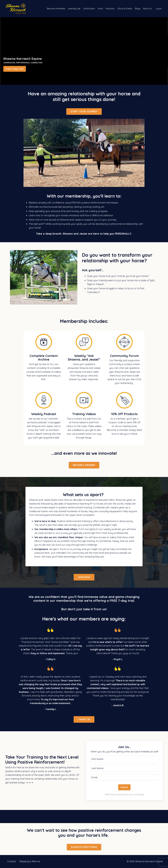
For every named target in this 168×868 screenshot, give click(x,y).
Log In (159, 9)
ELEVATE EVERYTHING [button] (84, 847)
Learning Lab (74, 9)
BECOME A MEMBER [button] (84, 465)
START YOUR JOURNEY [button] (84, 111)
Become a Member (56, 9)
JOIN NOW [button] (84, 577)
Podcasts (110, 9)
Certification (89, 9)
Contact (12, 861)
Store (100, 9)
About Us (147, 9)
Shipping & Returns (30, 861)
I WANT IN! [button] (84, 719)
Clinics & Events (125, 9)
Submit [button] (124, 787)
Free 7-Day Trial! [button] (15, 69)
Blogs (138, 9)
